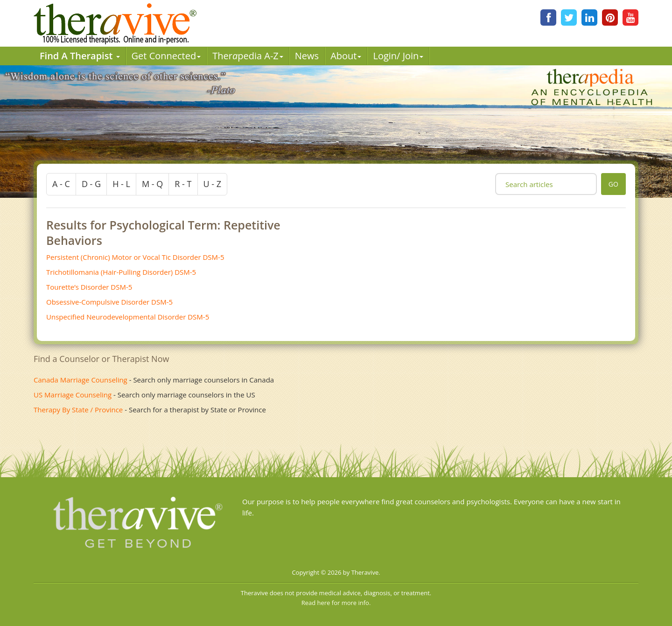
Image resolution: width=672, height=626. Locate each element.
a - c (61, 184)
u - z (213, 184)
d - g (91, 184)
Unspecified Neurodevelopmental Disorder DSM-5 (128, 317)
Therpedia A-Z (248, 56)
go (613, 184)
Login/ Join (398, 56)
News (307, 56)
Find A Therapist (80, 56)
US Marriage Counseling (73, 395)
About (346, 56)
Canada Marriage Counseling (80, 380)
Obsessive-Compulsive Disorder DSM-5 (109, 302)
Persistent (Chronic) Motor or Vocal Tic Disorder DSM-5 (135, 257)
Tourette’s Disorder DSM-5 (89, 287)
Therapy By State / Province (78, 410)
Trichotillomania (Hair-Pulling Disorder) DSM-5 (121, 272)
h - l (121, 184)
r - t (183, 184)
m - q (152, 184)
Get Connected (166, 56)
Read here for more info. (336, 603)
